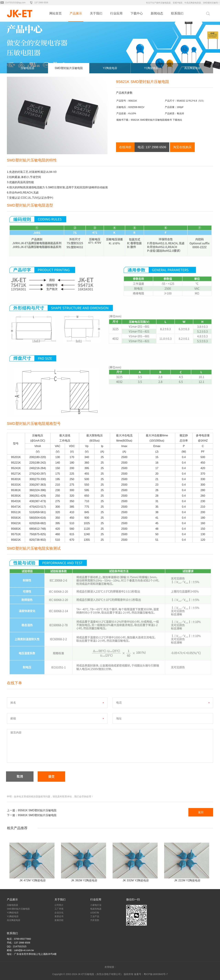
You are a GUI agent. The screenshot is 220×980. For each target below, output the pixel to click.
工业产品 (95, 916)
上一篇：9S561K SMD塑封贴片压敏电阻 (32, 810)
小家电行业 (96, 905)
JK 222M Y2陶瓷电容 (187, 880)
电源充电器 (96, 909)
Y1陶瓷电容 (151, 68)
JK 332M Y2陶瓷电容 (136, 880)
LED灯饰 (95, 913)
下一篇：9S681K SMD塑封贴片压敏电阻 (32, 815)
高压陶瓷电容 (192, 68)
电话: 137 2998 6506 (152, 147)
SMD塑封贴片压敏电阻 (69, 68)
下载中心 (137, 13)
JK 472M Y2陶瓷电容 (33, 880)
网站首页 (56, 13)
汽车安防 (95, 920)
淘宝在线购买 (182, 147)
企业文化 (59, 913)
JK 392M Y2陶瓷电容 (84, 880)
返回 (201, 812)
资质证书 (59, 916)
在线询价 (125, 147)
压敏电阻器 (27, 68)
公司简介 (59, 905)
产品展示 (76, 13)
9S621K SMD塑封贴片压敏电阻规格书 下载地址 (156, 120)
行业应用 (116, 13)
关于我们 (96, 13)
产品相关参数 (124, 93)
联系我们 (177, 13)
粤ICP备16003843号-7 (156, 974)
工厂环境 (59, 909)
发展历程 (59, 920)
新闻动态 (157, 13)
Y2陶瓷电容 (110, 68)
